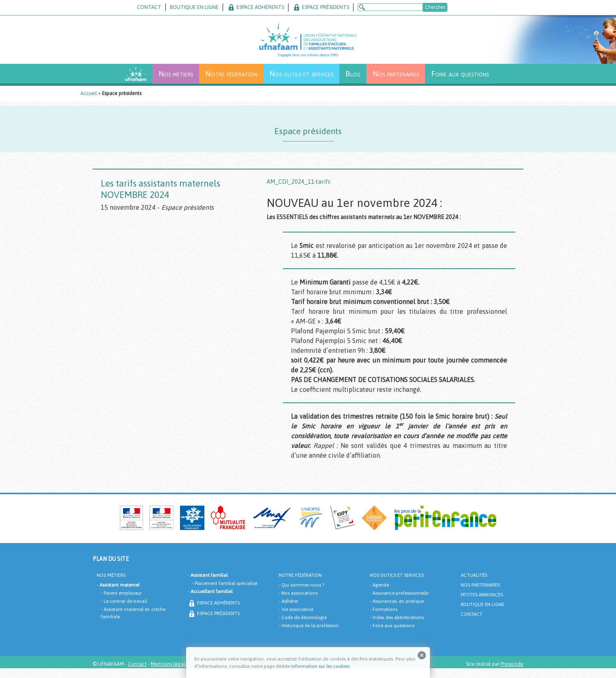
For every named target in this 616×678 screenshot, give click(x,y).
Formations (385, 609)
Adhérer (290, 601)
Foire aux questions (460, 74)
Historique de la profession (310, 626)
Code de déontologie (304, 617)
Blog (353, 74)
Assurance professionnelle (400, 593)
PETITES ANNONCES (482, 595)
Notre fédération (231, 74)
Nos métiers (176, 74)
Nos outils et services (301, 74)
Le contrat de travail (125, 601)
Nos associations (300, 593)
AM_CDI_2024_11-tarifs (298, 182)
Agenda (381, 585)
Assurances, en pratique (398, 601)
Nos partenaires (396, 74)
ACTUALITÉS (474, 575)
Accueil (89, 93)
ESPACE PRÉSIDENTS (321, 7)
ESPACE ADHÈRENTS (214, 603)
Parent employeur (123, 593)
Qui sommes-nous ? (303, 585)
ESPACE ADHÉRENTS (256, 7)
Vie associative (297, 609)
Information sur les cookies (320, 666)
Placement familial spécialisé (226, 583)
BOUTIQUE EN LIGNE (194, 7)
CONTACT (149, 7)
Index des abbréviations (398, 617)
